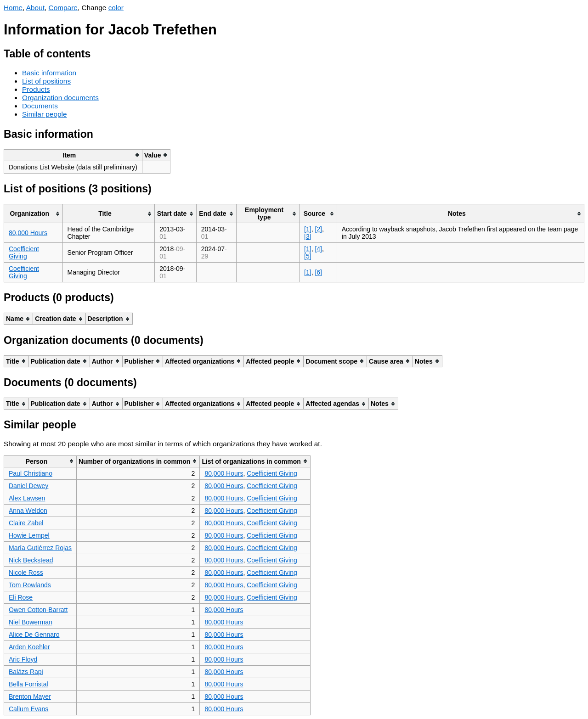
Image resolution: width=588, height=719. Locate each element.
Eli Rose (21, 597)
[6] (318, 272)
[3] (308, 236)
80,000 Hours (28, 233)
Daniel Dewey (28, 486)
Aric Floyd (23, 659)
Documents (40, 106)
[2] (318, 229)
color (116, 8)
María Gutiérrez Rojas (40, 548)
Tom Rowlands (30, 585)
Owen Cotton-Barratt (38, 610)
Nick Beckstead (31, 560)
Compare (63, 8)
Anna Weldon (28, 511)
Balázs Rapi (26, 672)
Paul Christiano (31, 473)
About (35, 8)
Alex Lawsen (27, 498)
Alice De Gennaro (34, 635)
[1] (308, 229)
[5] (308, 256)
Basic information (49, 73)
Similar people (45, 114)
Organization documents (60, 98)
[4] (318, 249)
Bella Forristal (28, 684)
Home (13, 8)
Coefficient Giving (24, 253)
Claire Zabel (26, 523)
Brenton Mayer (30, 697)
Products (36, 89)
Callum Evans (28, 709)
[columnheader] (73, 155)
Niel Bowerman (31, 622)
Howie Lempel (29, 535)
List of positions (46, 81)
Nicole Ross (26, 573)
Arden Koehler (29, 647)
